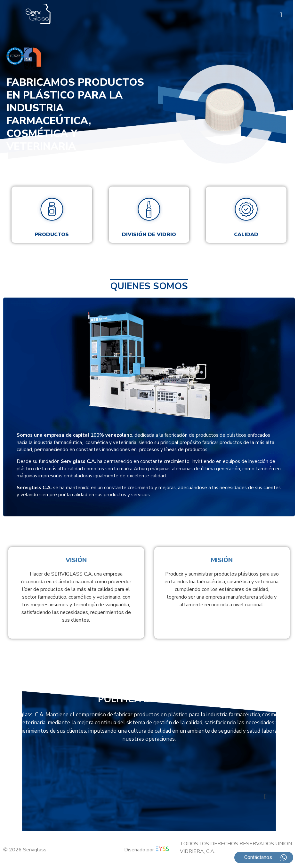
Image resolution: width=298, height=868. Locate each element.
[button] (281, 15)
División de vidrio (149, 235)
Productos (52, 235)
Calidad (246, 235)
